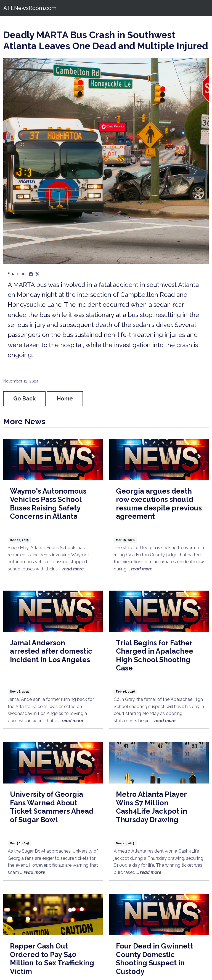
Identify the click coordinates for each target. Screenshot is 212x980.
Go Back (24, 399)
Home (65, 399)
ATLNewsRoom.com (30, 8)
